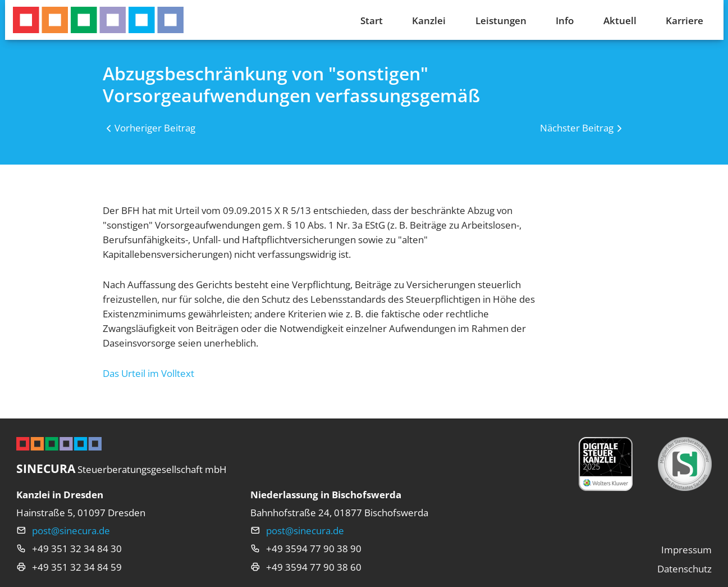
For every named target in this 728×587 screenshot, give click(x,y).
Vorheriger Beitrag (155, 128)
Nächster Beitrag (577, 128)
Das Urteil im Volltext (148, 373)
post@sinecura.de (71, 530)
